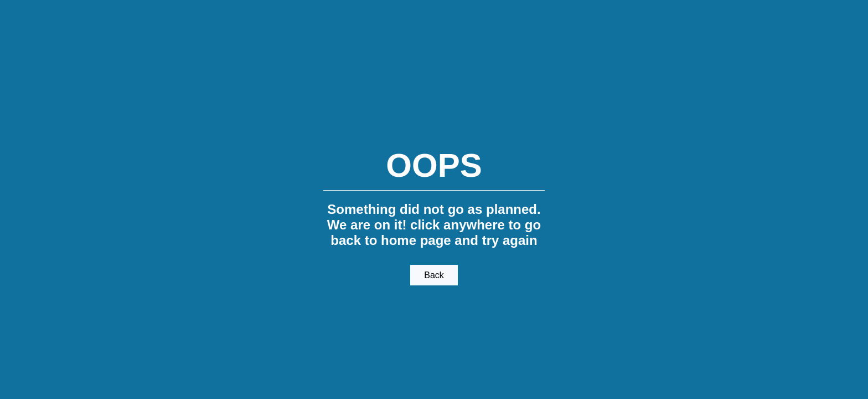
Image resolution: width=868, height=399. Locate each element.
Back (434, 275)
